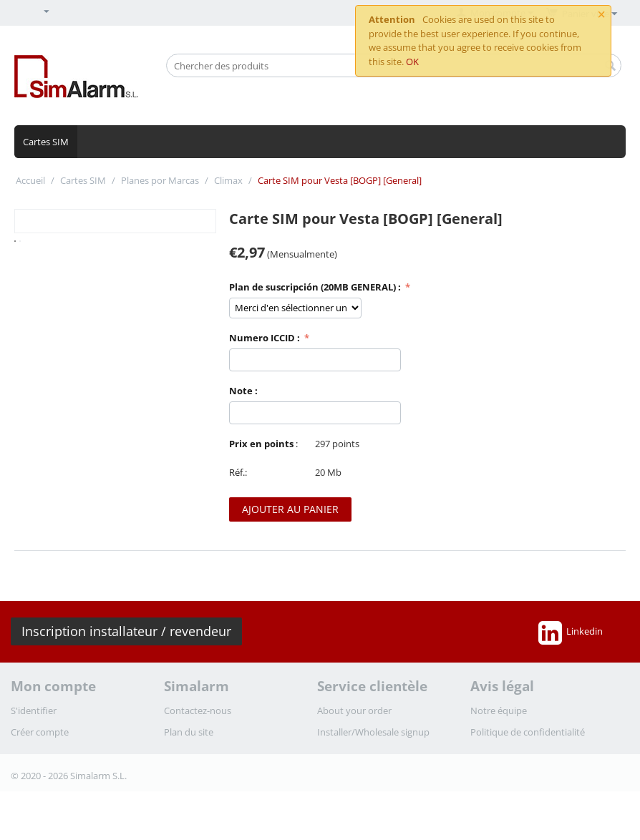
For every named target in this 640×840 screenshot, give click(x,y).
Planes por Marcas (160, 180)
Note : (243, 391)
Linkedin (571, 633)
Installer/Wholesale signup (373, 732)
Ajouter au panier (290, 509)
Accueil (30, 180)
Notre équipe (499, 710)
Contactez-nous (198, 710)
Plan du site (189, 732)
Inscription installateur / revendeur (126, 631)
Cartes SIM (46, 142)
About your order (354, 710)
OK (412, 62)
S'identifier (34, 710)
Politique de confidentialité (528, 732)
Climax (228, 180)
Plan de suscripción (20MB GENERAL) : (316, 287)
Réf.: (238, 472)
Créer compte (40, 732)
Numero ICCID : (266, 338)
